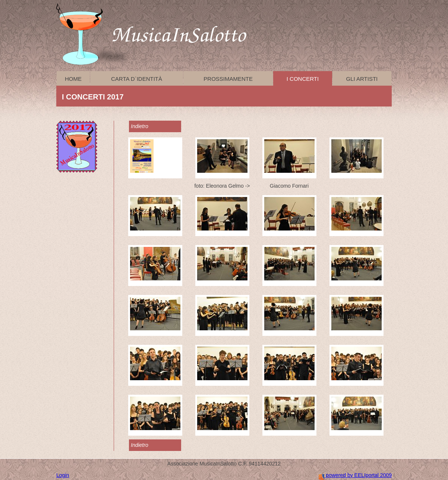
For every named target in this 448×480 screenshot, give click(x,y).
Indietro (140, 126)
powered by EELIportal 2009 (355, 475)
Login (63, 475)
